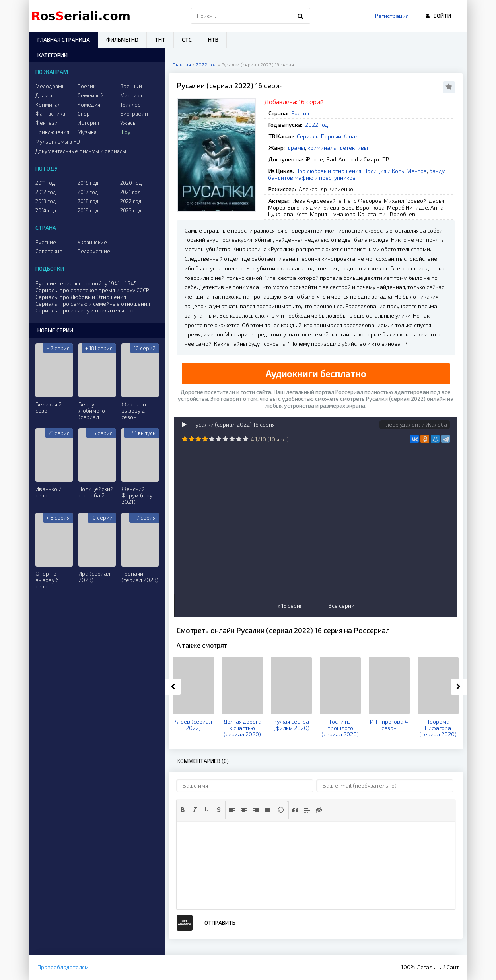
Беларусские (94, 251)
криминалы (322, 148)
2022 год (317, 125)
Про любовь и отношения (328, 171)
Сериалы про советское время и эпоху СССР (92, 290)
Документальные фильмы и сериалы (81, 151)
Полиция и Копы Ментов (395, 171)
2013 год (46, 201)
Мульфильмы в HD (58, 142)
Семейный (91, 95)
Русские (46, 242)
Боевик (87, 86)
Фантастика (50, 114)
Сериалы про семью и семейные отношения (93, 304)
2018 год (88, 201)
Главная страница (64, 40)
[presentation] (183, 810)
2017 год (88, 192)
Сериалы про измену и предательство (85, 310)
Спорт (85, 114)
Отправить (220, 923)
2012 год (46, 192)
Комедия (89, 105)
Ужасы (128, 123)
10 (246, 439)
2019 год (88, 210)
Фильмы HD (122, 40)
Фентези (47, 123)
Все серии (341, 606)
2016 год (88, 183)
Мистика (131, 95)
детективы (354, 148)
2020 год (131, 183)
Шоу (125, 132)
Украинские (92, 242)
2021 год (130, 192)
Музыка (87, 132)
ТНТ (160, 40)
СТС (187, 40)
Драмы (44, 95)
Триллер (130, 105)
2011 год (45, 183)
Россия (300, 113)
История (88, 123)
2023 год (131, 210)
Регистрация (392, 16)
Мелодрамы (51, 86)
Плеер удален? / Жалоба (415, 424)
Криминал (48, 105)
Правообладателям (63, 967)
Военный (131, 86)
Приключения (52, 132)
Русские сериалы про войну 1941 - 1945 (86, 283)
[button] (183, 810)
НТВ (213, 40)
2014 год (46, 210)
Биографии (134, 114)
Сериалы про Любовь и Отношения (81, 297)
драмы (296, 148)
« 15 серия (290, 606)
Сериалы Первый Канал (328, 136)
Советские (49, 251)
